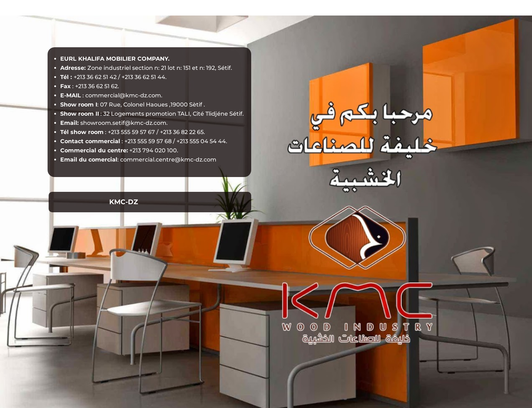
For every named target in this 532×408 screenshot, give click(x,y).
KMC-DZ (124, 202)
